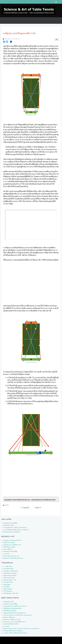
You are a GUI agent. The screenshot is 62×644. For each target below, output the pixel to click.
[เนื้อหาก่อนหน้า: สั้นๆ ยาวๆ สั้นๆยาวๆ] (25, 508)
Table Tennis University (10, 573)
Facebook (56, 2)
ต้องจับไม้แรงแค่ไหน (9, 543)
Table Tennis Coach (9, 578)
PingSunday (7, 584)
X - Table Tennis (8, 566)
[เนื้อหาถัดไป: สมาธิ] (38, 508)
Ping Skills (6, 587)
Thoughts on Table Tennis (11, 571)
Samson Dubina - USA (10, 580)
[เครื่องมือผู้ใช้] (57, 39)
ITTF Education (8, 591)
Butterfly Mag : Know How (11, 593)
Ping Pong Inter (8, 589)
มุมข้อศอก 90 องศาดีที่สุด (10, 551)
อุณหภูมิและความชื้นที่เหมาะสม (12, 545)
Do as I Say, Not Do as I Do (11, 556)
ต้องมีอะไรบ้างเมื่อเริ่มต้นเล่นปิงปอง (13, 558)
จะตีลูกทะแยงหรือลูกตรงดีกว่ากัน (13, 540)
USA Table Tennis (8, 569)
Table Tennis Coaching (10, 575)
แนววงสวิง (6, 554)
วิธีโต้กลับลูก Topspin (9, 547)
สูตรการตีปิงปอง (8, 549)
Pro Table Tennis (8, 582)
